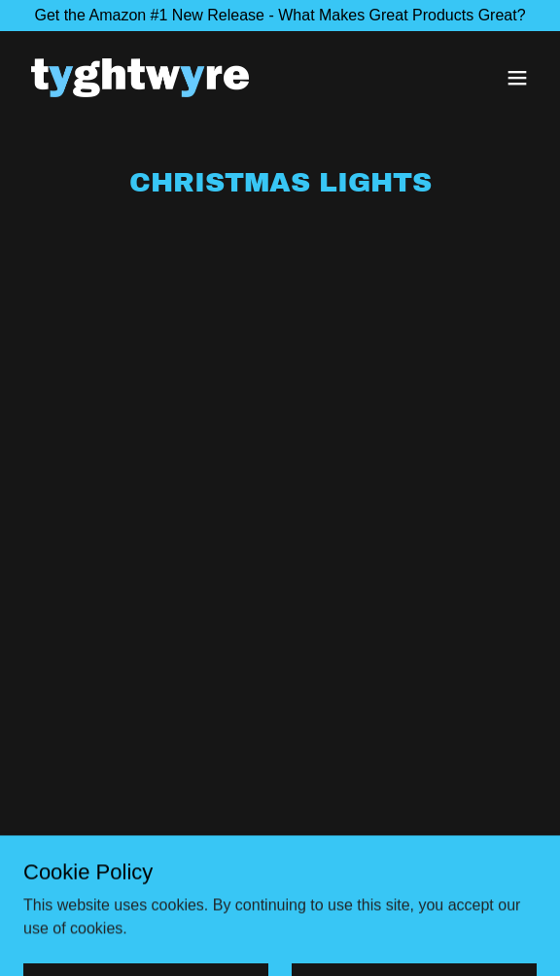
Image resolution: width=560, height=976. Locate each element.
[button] (517, 78)
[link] (140, 78)
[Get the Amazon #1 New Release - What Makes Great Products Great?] (280, 16)
